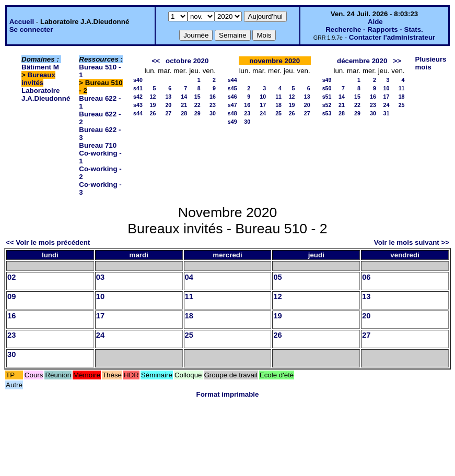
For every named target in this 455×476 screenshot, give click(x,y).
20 (168, 105)
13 (168, 97)
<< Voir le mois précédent (48, 242)
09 (11, 296)
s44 (138, 113)
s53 (327, 113)
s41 (138, 88)
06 (366, 277)
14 (184, 97)
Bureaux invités (38, 79)
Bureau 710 (98, 145)
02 (11, 277)
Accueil (22, 22)
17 (263, 105)
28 (184, 113)
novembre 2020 (275, 61)
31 (386, 113)
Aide (375, 22)
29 (197, 113)
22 (197, 105)
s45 (232, 88)
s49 (232, 122)
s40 (138, 80)
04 (189, 277)
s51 (327, 97)
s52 (327, 105)
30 (213, 113)
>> (397, 61)
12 (153, 97)
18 (278, 105)
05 (277, 277)
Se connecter (31, 29)
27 (168, 113)
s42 (138, 97)
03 (100, 277)
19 (153, 105)
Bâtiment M (40, 67)
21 (184, 105)
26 (153, 113)
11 (278, 97)
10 (263, 97)
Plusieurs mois (431, 63)
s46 (232, 97)
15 (197, 97)
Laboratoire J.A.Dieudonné (46, 94)
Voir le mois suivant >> (412, 242)
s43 (138, 105)
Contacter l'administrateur (392, 37)
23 (213, 105)
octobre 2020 (187, 61)
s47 (232, 105)
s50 (327, 88)
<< (156, 61)
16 (213, 97)
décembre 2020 (362, 61)
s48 (232, 113)
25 (278, 113)
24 (263, 113)
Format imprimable (228, 394)
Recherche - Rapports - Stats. (374, 29)
